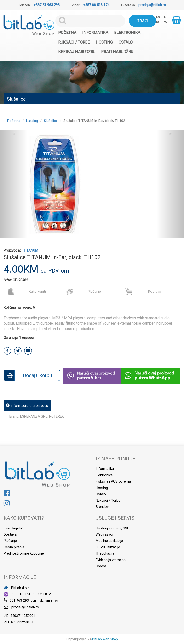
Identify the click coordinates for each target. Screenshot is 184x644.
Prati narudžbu (117, 52)
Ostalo (126, 42)
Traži (143, 21)
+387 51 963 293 (47, 5)
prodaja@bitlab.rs (152, 5)
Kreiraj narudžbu (77, 52)
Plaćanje (83, 292)
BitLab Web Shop (105, 639)
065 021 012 (41, 594)
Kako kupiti (26, 292)
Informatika (95, 33)
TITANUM (31, 250)
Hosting (104, 42)
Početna (67, 33)
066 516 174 (20, 594)
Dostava (143, 292)
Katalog (32, 121)
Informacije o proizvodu (27, 406)
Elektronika (127, 33)
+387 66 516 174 (96, 5)
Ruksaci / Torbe (74, 42)
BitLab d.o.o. (17, 588)
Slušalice (51, 121)
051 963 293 (19, 600)
